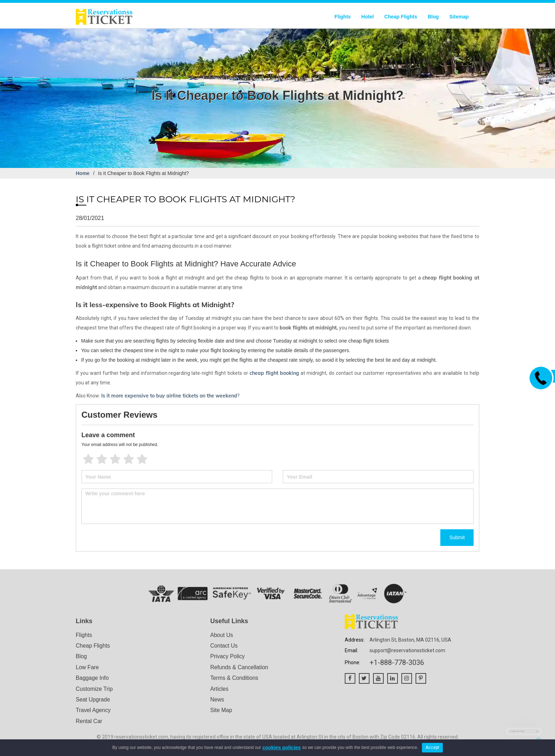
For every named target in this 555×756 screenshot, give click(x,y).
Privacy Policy (228, 657)
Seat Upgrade (93, 701)
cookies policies (281, 747)
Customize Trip (95, 690)
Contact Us (224, 646)
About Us (222, 635)
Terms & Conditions (235, 679)
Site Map (221, 712)
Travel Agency (94, 712)
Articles (219, 690)
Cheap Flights (401, 17)
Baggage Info (93, 679)
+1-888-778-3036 (397, 662)
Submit (457, 537)
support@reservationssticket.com (407, 650)
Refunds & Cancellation (240, 668)
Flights (343, 17)
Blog (433, 17)
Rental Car (89, 722)
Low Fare (88, 668)
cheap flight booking (274, 373)
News (217, 701)
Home (83, 173)
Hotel (368, 17)
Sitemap (459, 17)
